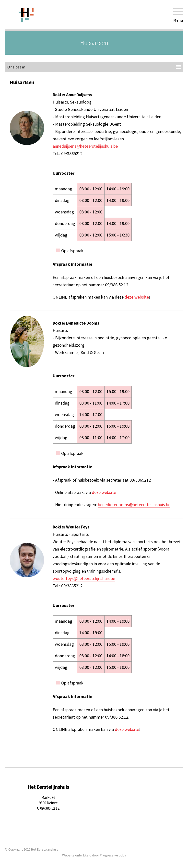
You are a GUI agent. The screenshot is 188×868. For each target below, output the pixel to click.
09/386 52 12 (50, 808)
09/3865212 (72, 153)
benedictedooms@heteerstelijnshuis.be (134, 505)
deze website (137, 297)
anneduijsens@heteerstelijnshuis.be (85, 146)
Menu (178, 15)
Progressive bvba (113, 855)
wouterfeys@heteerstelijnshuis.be (84, 578)
